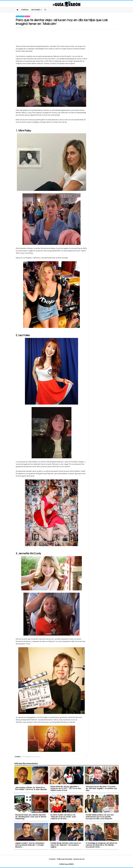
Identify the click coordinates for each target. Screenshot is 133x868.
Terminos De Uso (79, 859)
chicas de (74, 720)
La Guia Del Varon (66, 4)
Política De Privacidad (65, 859)
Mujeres (27, 16)
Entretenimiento (20, 16)
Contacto (52, 859)
